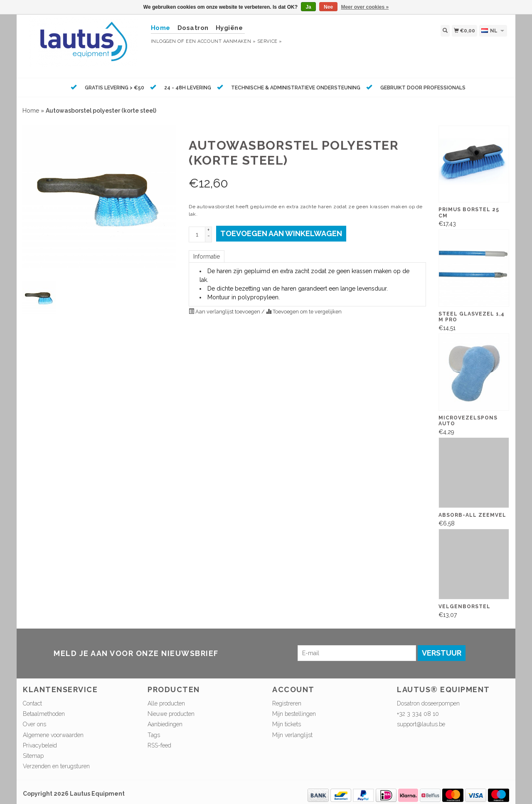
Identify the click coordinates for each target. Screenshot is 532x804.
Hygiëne (229, 28)
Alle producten (166, 703)
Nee (328, 7)
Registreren (287, 703)
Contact (32, 703)
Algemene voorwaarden (53, 735)
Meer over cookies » (365, 7)
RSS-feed (159, 745)
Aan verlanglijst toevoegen (225, 312)
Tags (154, 735)
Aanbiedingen (165, 724)
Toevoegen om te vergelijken (304, 312)
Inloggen (164, 41)
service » (270, 41)
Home (31, 111)
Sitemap (33, 756)
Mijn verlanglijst (292, 735)
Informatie (207, 256)
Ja (308, 7)
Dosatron (193, 28)
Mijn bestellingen (294, 714)
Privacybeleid (40, 745)
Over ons (34, 724)
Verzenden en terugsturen (56, 766)
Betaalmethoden (44, 714)
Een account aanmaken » (221, 41)
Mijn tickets (287, 724)
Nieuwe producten (171, 714)
